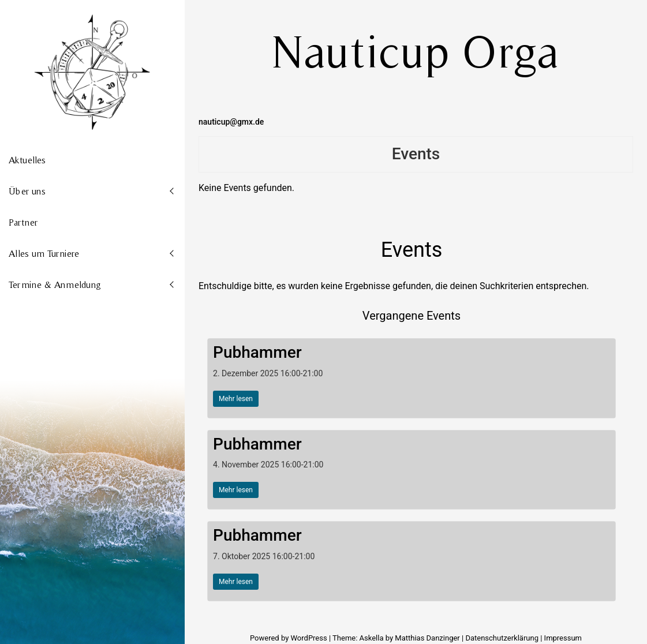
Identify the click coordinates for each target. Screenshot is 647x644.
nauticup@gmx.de (231, 122)
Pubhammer (257, 352)
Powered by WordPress (289, 638)
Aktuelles (27, 160)
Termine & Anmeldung (55, 284)
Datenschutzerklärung (502, 638)
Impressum (563, 638)
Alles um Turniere (44, 253)
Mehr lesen (236, 399)
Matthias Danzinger (427, 638)
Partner (23, 222)
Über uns (27, 191)
